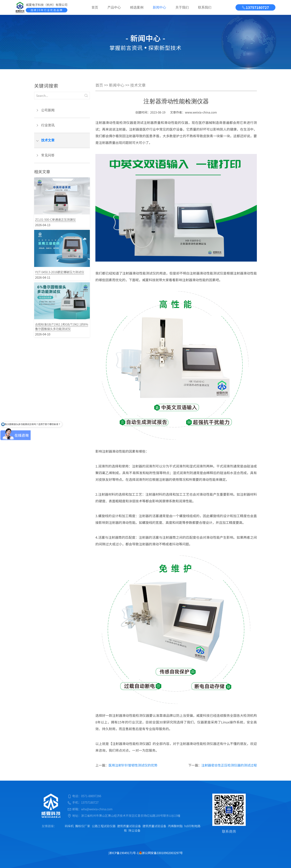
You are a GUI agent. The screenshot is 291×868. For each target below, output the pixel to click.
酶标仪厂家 (83, 826)
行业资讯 (48, 125)
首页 (95, 7)
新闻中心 (159, 7)
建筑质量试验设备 (129, 826)
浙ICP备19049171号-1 (124, 853)
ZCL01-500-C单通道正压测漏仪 (55, 219)
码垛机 (69, 826)
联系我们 (205, 7)
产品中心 (114, 7)
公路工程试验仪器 (104, 826)
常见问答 (48, 155)
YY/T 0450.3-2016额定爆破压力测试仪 (60, 272)
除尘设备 (134, 830)
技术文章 (48, 140)
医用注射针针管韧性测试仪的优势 (133, 765)
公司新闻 (48, 110)
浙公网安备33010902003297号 (161, 853)
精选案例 (137, 7)
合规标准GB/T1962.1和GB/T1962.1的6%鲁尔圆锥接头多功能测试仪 (62, 326)
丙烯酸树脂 (175, 826)
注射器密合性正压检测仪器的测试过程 (229, 765)
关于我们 (182, 7)
